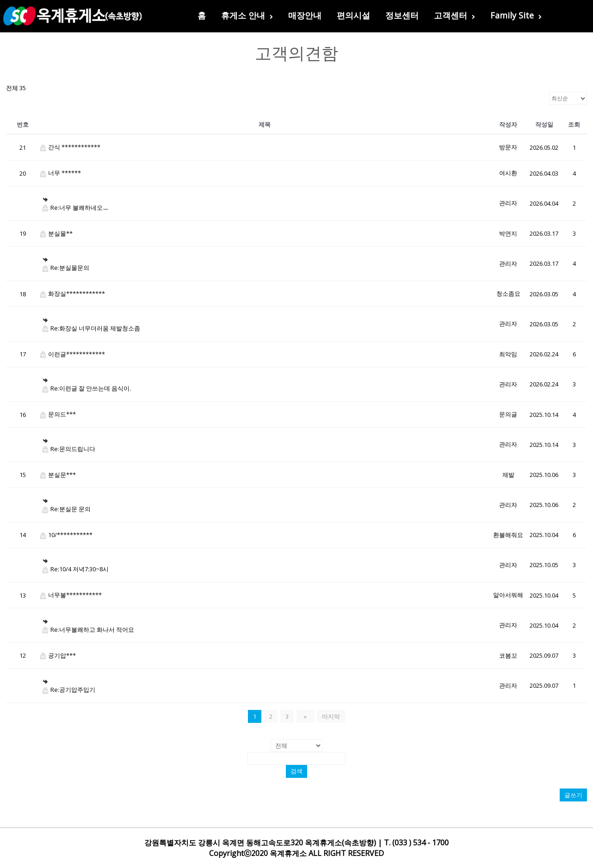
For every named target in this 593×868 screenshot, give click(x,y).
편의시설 (353, 15)
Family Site (516, 15)
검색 (296, 771)
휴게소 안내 (247, 15)
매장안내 (305, 15)
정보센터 (402, 15)
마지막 (329, 716)
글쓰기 (573, 795)
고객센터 (454, 15)
